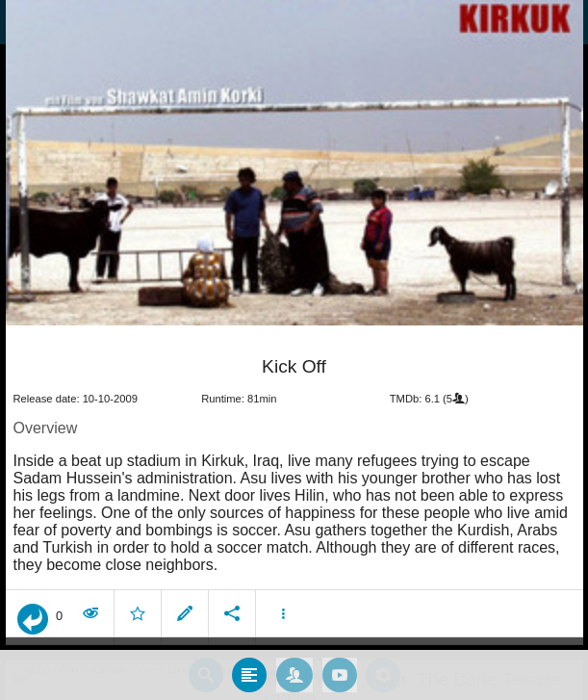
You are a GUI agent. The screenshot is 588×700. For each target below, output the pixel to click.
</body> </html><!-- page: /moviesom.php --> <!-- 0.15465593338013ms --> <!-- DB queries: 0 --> (294, 350)
